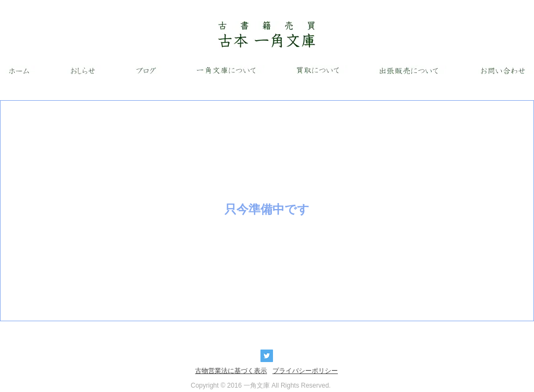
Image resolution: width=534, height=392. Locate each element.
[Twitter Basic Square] (267, 356)
